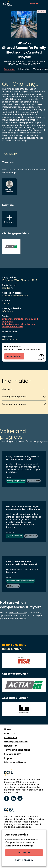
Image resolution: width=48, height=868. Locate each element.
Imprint (8, 758)
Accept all (24, 852)
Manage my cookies (16, 742)
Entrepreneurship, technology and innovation (20, 320)
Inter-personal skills (12, 327)
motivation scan (17, 613)
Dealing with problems (16, 481)
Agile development (15, 536)
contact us (14, 356)
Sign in (34, 4)
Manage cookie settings (19, 846)
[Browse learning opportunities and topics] (44, 4)
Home (8, 729)
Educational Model (15, 762)
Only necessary (24, 860)
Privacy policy (12, 754)
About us (9, 733)
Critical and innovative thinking (18, 324)
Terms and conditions (17, 750)
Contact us (11, 738)
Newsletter (10, 746)
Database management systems (20, 581)
